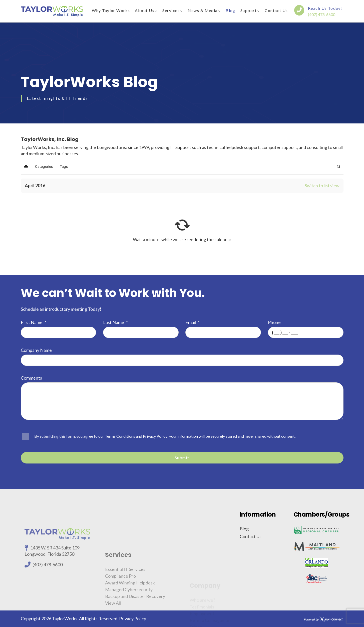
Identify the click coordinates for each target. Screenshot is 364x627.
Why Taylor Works (111, 10)
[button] (338, 167)
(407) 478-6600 (322, 14)
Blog (231, 10)
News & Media (203, 10)
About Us (145, 10)
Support (249, 10)
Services (171, 10)
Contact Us (276, 10)
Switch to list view (322, 186)
